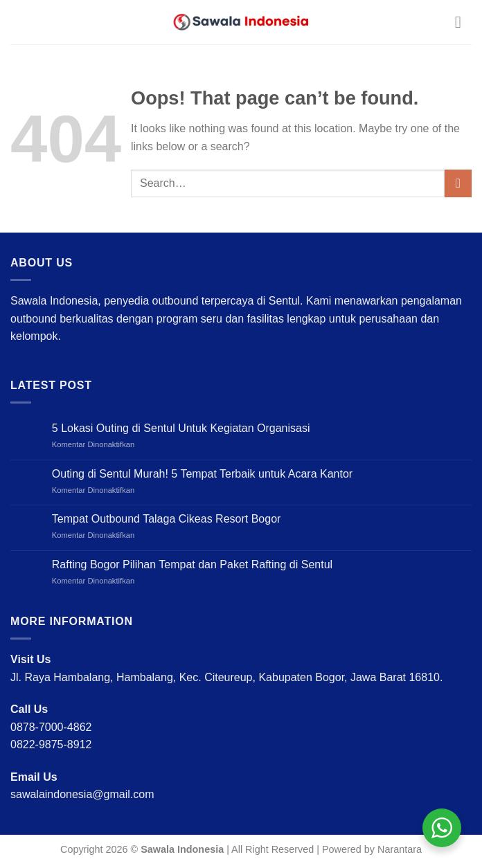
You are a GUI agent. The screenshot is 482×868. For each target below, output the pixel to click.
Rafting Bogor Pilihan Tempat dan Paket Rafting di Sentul (192, 564)
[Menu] (463, 22)
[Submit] (458, 183)
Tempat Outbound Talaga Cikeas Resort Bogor (167, 519)
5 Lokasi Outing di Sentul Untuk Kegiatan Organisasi (181, 428)
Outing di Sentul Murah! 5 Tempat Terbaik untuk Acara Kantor (202, 474)
